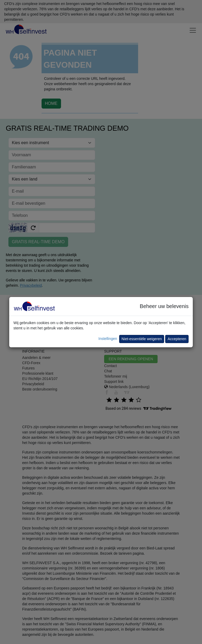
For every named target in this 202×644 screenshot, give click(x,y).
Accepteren (177, 339)
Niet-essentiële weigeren (142, 339)
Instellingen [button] (108, 339)
